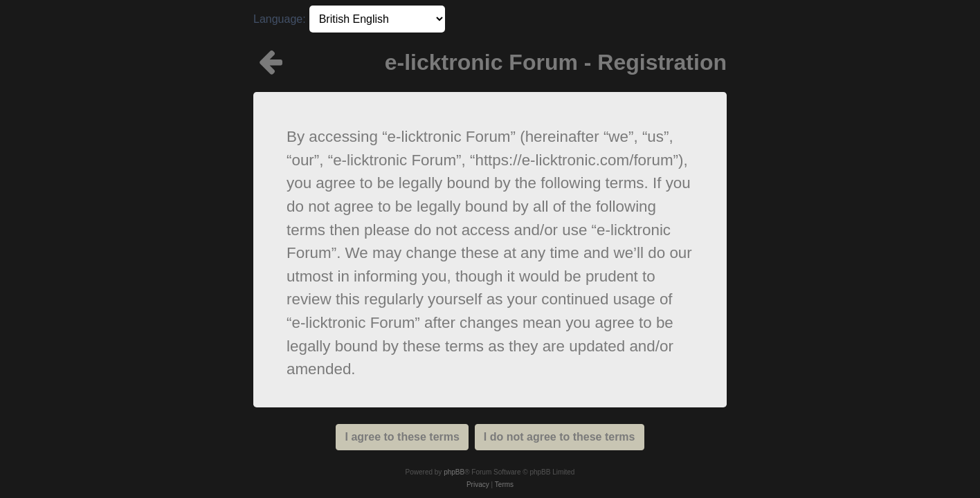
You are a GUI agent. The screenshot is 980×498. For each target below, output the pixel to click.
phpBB (454, 472)
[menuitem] (478, 485)
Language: (280, 19)
